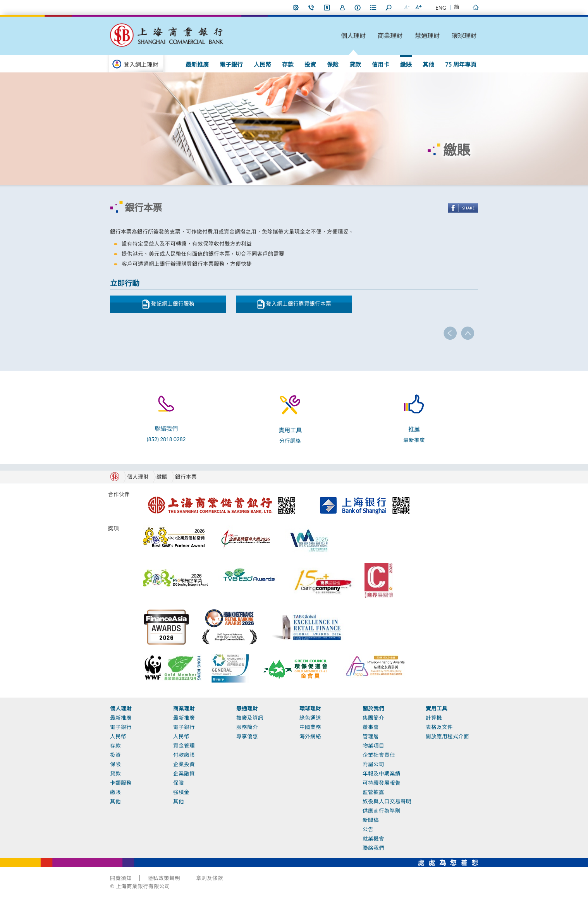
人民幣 (262, 64)
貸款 (355, 64)
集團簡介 (373, 718)
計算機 (434, 718)
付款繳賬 (184, 755)
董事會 (371, 727)
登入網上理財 (141, 64)
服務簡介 (247, 727)
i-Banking (327, 7)
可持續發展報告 (382, 783)
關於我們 (373, 708)
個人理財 (353, 35)
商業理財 (390, 35)
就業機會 (373, 839)
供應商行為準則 (382, 811)
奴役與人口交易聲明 (387, 801)
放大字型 (418, 7)
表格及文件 (439, 727)
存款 (288, 64)
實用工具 (437, 708)
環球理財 (464, 35)
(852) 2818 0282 (166, 439)
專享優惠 (247, 736)
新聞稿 (371, 820)
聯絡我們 (311, 7)
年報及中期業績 (382, 774)
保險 (333, 64)
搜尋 (389, 7)
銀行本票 (186, 477)
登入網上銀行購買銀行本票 (294, 304)
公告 (368, 829)
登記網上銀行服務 (168, 304)
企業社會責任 (379, 755)
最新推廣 (197, 64)
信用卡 (381, 64)
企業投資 (184, 764)
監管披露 (373, 792)
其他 (428, 64)
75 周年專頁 (461, 64)
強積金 (181, 792)
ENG (441, 8)
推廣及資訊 (250, 718)
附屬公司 (373, 764)
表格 (373, 7)
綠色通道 (310, 718)
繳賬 (406, 64)
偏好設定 (296, 7)
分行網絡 (290, 441)
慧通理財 (427, 35)
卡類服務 (121, 783)
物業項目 (373, 746)
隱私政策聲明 (164, 878)
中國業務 (310, 727)
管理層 (371, 736)
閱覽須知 (121, 878)
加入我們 (342, 7)
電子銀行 (231, 64)
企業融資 (184, 774)
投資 (310, 64)
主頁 (475, 7)
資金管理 (184, 746)
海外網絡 (310, 736)
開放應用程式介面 (447, 736)
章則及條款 (210, 878)
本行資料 (358, 7)
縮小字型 (406, 7)
